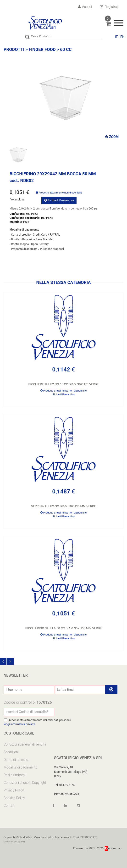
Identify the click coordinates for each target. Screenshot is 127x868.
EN (122, 37)
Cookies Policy (14, 798)
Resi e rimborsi (14, 775)
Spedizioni (11, 752)
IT (116, 37)
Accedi (85, 7)
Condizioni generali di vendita (25, 744)
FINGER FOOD (42, 49)
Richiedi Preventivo (59, 200)
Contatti (9, 806)
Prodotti (14, 49)
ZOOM (112, 137)
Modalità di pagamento (20, 767)
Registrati (109, 7)
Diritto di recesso (16, 760)
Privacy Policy (14, 790)
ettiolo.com (113, 848)
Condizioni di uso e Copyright (25, 783)
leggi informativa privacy (19, 724)
